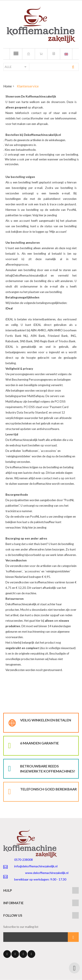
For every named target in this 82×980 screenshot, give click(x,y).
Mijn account (58, 232)
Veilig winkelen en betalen (46, 720)
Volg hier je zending (45, 215)
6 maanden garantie (39, 743)
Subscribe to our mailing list (21, 927)
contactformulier (33, 118)
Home (8, 86)
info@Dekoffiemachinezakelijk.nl (26, 275)
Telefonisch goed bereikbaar (48, 789)
